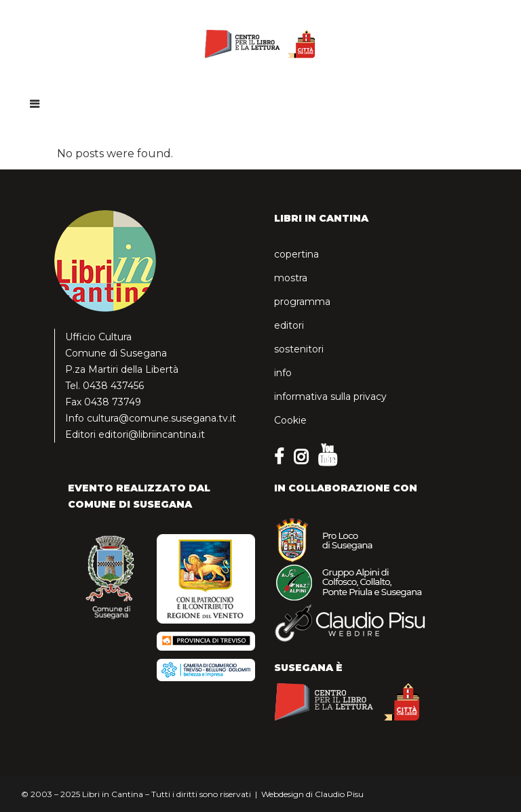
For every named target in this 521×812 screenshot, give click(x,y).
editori (289, 325)
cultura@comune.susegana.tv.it (161, 418)
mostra (291, 278)
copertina (296, 254)
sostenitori (299, 349)
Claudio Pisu (339, 794)
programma (302, 302)
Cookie (290, 420)
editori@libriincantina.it (152, 434)
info (283, 373)
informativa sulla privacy (330, 397)
